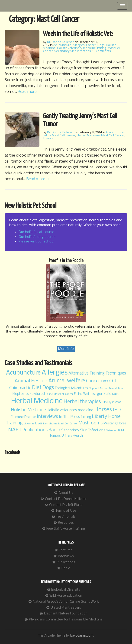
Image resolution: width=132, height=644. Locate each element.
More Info (66, 349)
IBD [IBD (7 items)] (117, 410)
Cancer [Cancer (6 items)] (93, 381)
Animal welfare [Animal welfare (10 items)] (67, 381)
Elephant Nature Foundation (66, 614)
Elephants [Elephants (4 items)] (21, 394)
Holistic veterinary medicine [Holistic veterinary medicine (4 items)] (70, 410)
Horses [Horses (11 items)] (103, 410)
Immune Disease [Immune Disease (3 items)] (24, 417)
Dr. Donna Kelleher (60, 42)
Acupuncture (62, 45)
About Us (66, 493)
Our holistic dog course (37, 237)
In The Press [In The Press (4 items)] (69, 417)
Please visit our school (36, 242)
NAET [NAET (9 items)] (15, 430)
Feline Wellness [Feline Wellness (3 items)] (85, 394)
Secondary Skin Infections (73, 51)
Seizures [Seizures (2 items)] (111, 431)
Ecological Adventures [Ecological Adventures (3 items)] (71, 388)
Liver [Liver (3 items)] (39, 424)
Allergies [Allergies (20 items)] (55, 373)
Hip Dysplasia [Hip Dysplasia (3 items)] (111, 402)
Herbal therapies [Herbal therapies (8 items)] (82, 402)
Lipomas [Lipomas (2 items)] (29, 424)
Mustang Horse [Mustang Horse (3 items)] (115, 424)
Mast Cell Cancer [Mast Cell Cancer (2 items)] (68, 424)
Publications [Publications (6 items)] (35, 430)
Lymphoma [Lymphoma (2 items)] (50, 424)
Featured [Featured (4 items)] (37, 394)
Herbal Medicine (88, 135)
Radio (66, 568)
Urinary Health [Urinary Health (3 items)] (72, 436)
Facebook (12, 453)
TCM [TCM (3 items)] (121, 431)
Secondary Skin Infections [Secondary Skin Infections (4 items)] (83, 430)
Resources (66, 523)
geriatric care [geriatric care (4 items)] (108, 394)
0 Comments (102, 51)
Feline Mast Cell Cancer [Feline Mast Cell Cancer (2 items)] (59, 394)
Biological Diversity (66, 590)
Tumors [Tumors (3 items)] (55, 436)
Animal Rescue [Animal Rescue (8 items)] (31, 381)
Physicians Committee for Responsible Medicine (66, 620)
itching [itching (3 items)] (86, 417)
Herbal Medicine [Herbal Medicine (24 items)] (37, 401)
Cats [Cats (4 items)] (105, 381)
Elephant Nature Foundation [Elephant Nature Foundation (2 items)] (106, 388)
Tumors (48, 138)
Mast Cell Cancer (113, 135)
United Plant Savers (66, 608)
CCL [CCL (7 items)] (113, 381)
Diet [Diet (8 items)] (37, 388)
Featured (66, 550)
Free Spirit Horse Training (66, 529)
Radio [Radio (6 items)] (54, 430)
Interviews (66, 556)
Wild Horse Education (66, 596)
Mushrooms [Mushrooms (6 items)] (91, 423)
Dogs (101, 45)
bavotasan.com (82, 636)
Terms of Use (66, 511)
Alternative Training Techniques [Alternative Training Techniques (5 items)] (97, 373)
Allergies (79, 45)
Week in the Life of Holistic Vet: (78, 34)
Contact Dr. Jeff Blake (66, 505)
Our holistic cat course (36, 232)
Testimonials (66, 517)
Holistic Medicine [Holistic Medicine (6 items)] (28, 410)
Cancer (91, 45)
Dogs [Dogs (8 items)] (48, 388)
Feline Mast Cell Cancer (59, 135)
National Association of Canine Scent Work (66, 602)
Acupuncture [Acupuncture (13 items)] (23, 373)
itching (102, 48)
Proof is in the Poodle (66, 261)
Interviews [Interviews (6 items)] (47, 417)
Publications (66, 562)
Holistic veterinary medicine (76, 48)
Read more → (30, 92)
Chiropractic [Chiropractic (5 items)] (20, 388)
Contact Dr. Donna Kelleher (66, 499)
